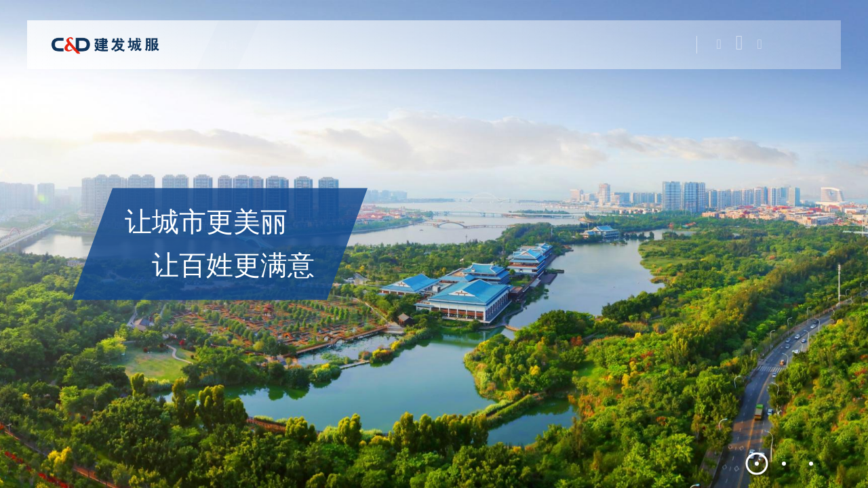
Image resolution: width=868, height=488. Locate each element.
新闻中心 (552, 45)
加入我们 (612, 45)
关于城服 (285, 45)
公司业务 (344, 45)
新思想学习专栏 (478, 45)
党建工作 (404, 45)
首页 (235, 45)
